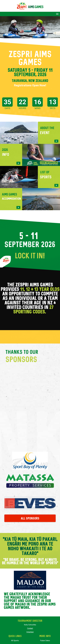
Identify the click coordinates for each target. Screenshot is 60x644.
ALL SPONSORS (30, 516)
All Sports (15, 639)
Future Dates (45, 639)
